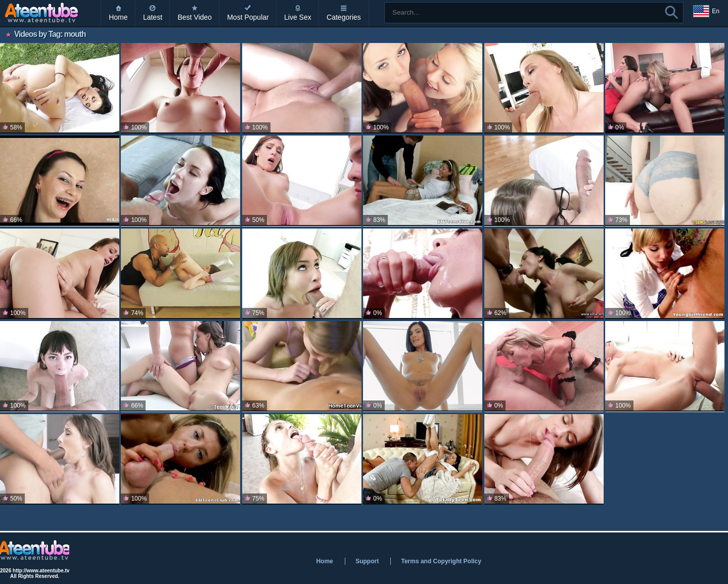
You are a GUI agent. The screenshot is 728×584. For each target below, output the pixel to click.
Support (367, 561)
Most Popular (248, 17)
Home (118, 17)
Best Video (194, 17)
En (706, 12)
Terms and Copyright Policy (441, 561)
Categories (344, 17)
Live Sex (298, 17)
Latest (153, 17)
